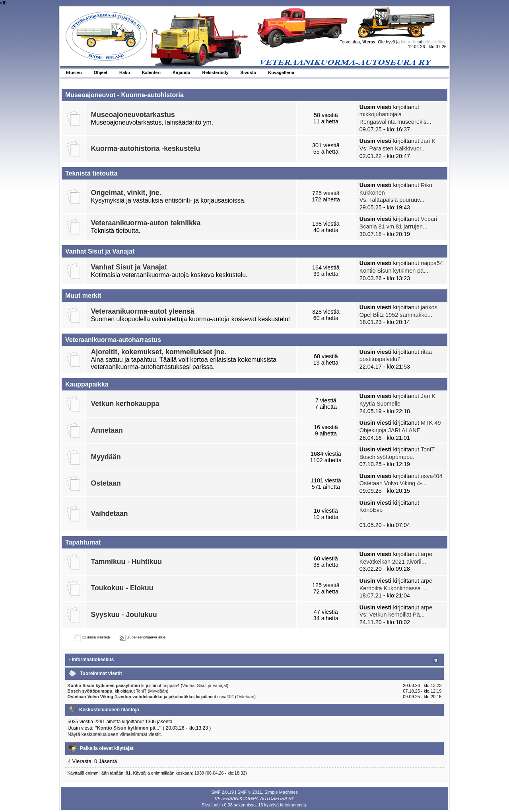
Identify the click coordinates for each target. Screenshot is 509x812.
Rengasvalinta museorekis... (395, 122)
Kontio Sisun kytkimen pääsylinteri (104, 685)
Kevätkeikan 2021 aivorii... (393, 562)
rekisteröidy (434, 42)
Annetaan (107, 430)
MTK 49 (431, 423)
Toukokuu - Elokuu (122, 588)
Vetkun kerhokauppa (125, 404)
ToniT (428, 449)
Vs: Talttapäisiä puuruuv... (392, 200)
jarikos (429, 307)
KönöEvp (371, 510)
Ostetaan (106, 483)
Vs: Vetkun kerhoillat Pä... (392, 615)
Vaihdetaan (110, 513)
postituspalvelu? (380, 359)
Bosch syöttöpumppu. (387, 457)
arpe (426, 554)
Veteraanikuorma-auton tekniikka (146, 223)
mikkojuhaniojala (381, 114)
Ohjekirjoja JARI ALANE (390, 430)
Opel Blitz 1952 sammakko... (396, 315)
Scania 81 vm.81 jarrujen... (393, 226)
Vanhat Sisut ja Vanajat (129, 267)
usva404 (431, 476)
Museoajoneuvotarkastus (133, 115)
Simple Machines (281, 792)
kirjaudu (409, 42)
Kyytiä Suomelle (380, 404)
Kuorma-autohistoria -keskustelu (146, 148)
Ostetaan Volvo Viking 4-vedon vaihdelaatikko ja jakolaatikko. (132, 697)
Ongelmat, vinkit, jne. (126, 193)
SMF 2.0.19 (222, 792)
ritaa (426, 352)
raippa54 (432, 263)
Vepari (429, 219)
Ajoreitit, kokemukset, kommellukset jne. (159, 352)
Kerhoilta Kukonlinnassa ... (393, 588)
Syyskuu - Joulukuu (124, 615)
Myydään (106, 457)
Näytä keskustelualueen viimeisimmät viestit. (115, 734)
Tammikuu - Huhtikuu (127, 562)
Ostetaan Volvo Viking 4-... (393, 483)
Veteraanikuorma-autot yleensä (143, 311)
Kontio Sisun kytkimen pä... (394, 271)
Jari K (428, 141)
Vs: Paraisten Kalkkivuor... (393, 148)
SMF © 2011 (250, 792)
